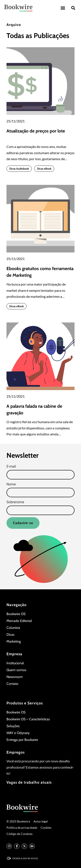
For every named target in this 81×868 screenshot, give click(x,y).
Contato (12, 684)
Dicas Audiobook (19, 169)
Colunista (13, 628)
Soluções (13, 726)
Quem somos (16, 670)
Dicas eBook (44, 169)
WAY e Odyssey (18, 733)
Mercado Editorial (19, 621)
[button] (63, 8)
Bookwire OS (16, 614)
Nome (11, 484)
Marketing (14, 641)
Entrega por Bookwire (22, 740)
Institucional (15, 663)
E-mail (11, 467)
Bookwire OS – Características (28, 719)
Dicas (10, 635)
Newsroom (15, 677)
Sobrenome (15, 502)
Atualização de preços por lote (36, 131)
